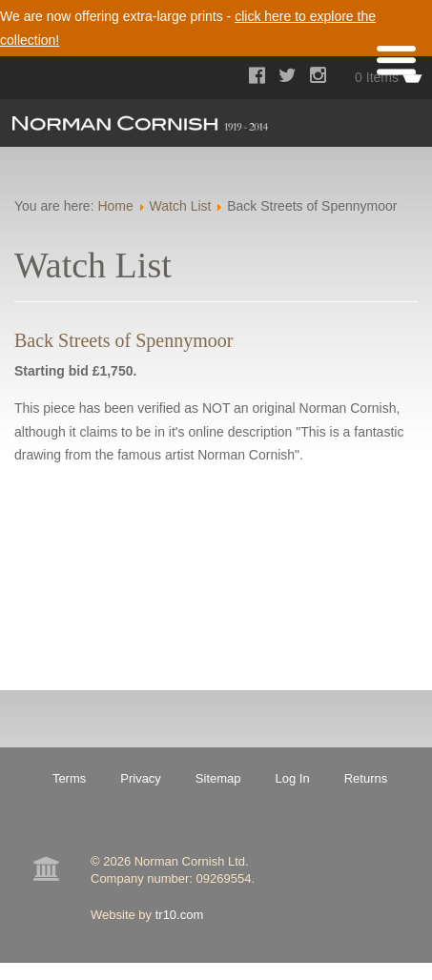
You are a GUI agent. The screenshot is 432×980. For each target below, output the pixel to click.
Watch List (181, 206)
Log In (293, 778)
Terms (69, 778)
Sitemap (218, 778)
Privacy (141, 778)
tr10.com (180, 915)
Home (115, 206)
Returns (366, 778)
